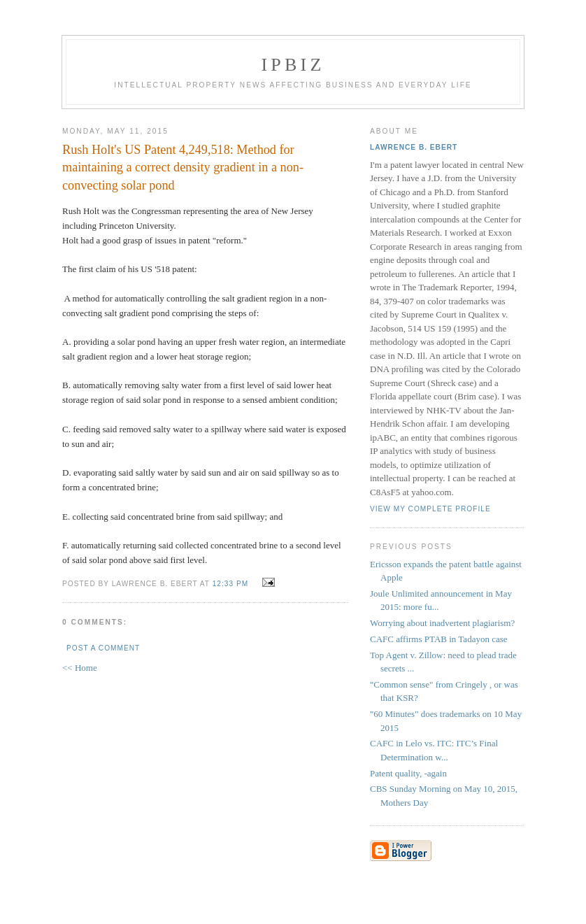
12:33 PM (230, 584)
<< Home (80, 668)
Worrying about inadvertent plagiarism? (442, 623)
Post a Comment (103, 648)
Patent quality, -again (408, 773)
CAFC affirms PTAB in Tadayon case (439, 639)
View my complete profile (430, 509)
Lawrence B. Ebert (414, 147)
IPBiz (293, 65)
